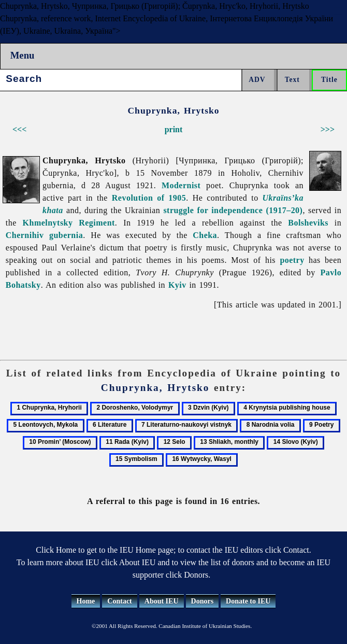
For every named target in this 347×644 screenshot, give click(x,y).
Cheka (205, 235)
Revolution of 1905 (149, 198)
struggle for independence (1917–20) (233, 210)
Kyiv (177, 285)
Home (86, 601)
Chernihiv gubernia (44, 235)
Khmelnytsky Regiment (69, 223)
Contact (119, 601)
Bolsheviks (308, 223)
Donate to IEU (248, 601)
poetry (292, 260)
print (174, 129)
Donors (203, 601)
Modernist (181, 185)
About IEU (162, 601)
